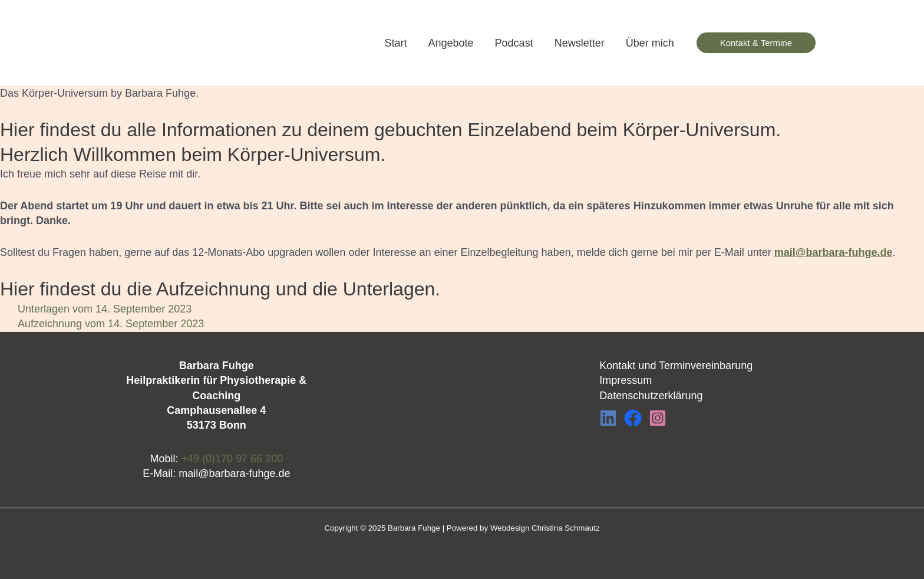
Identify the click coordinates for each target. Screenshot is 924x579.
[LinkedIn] (608, 418)
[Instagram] (658, 418)
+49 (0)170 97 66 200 (232, 459)
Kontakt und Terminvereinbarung (676, 366)
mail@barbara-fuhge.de (234, 473)
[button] (756, 43)
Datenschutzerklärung (651, 396)
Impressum (626, 380)
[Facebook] (633, 418)
